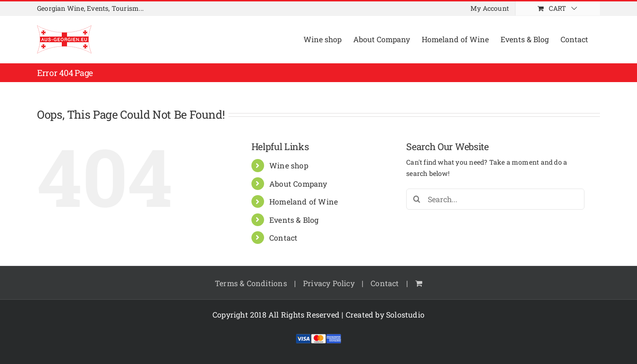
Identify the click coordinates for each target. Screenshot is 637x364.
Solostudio (405, 315)
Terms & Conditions (251, 283)
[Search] (417, 199)
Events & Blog (294, 220)
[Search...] (495, 199)
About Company (298, 184)
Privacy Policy (329, 283)
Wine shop (289, 165)
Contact (283, 238)
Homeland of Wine (303, 201)
